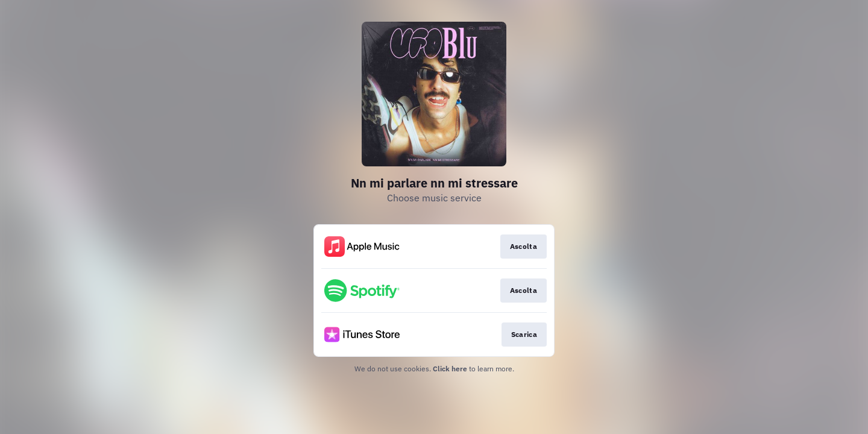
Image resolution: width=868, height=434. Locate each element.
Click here (450, 369)
